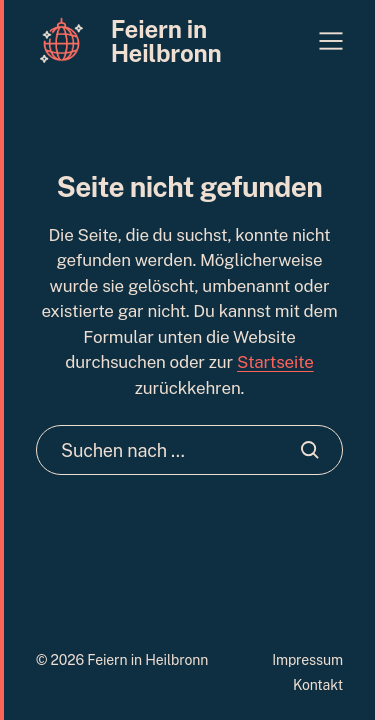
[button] (331, 41)
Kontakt (318, 685)
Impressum (307, 660)
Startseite (275, 362)
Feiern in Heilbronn (166, 41)
